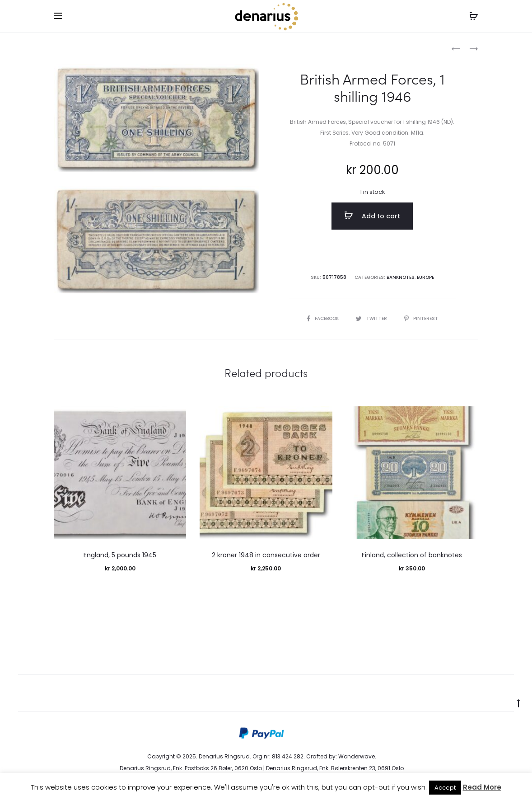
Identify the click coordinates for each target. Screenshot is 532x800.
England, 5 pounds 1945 (120, 555)
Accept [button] (445, 788)
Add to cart (372, 216)
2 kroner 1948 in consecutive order (266, 555)
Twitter (372, 318)
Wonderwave (357, 756)
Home (62, 48)
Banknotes (95, 48)
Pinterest (421, 318)
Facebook (323, 318)
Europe (425, 277)
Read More (482, 787)
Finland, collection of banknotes (412, 555)
